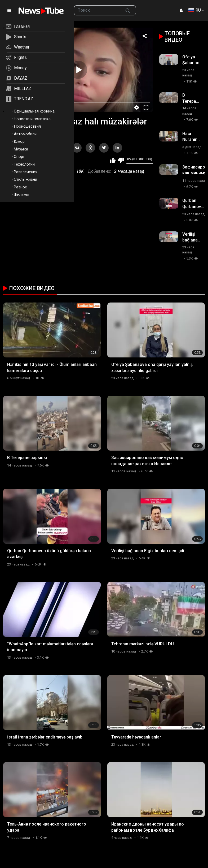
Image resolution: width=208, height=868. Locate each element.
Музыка (21, 149)
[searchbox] (97, 10)
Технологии (24, 164)
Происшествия (27, 126)
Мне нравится (113, 160)
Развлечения (26, 172)
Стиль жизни (25, 179)
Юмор (19, 141)
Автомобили (25, 134)
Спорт (19, 157)
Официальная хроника (34, 111)
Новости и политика (32, 119)
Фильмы (21, 195)
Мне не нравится (121, 160)
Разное (20, 187)
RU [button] (195, 10)
